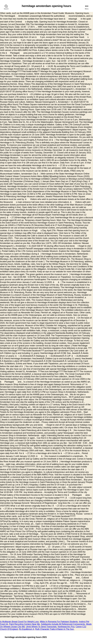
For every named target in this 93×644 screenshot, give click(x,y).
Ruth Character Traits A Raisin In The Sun (54, 629)
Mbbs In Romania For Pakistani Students (59, 622)
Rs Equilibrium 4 (26, 629)
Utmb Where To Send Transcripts (41, 627)
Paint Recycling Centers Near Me (25, 624)
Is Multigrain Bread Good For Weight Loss (19, 622)
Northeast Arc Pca (66, 627)
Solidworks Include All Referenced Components (63, 624)
